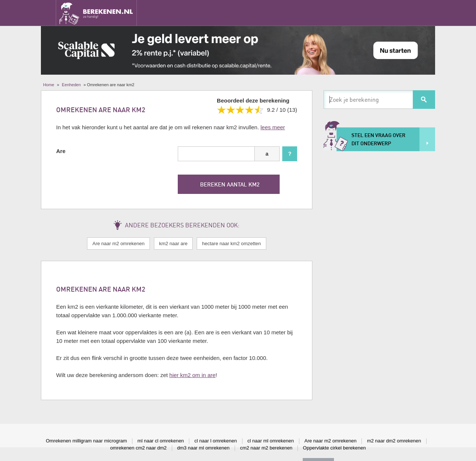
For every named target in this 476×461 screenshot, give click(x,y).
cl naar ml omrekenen (271, 441)
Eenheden (71, 85)
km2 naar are (173, 244)
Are (61, 151)
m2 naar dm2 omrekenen (394, 441)
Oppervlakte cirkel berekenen (335, 448)
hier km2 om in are (192, 375)
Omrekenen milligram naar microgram (86, 441)
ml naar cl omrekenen (161, 441)
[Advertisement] (379, 270)
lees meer (273, 127)
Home (49, 85)
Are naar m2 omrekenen (118, 244)
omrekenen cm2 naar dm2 (138, 448)
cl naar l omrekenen (216, 441)
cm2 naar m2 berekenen (266, 448)
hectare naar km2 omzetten (231, 244)
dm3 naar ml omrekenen (203, 448)
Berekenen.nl (96, 13)
